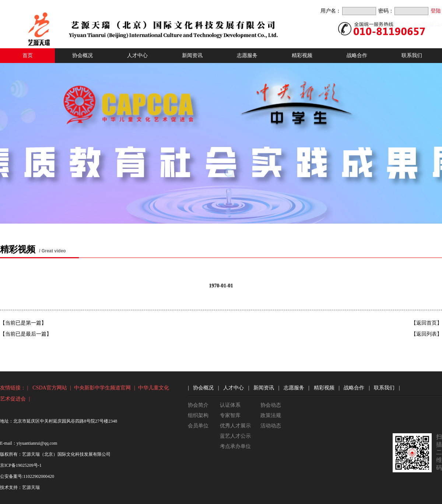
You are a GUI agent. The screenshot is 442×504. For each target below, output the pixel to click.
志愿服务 (247, 55)
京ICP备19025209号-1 (21, 465)
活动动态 (271, 426)
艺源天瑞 (31, 487)
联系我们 (412, 55)
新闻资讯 (192, 55)
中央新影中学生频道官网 (102, 388)
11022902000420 (39, 476)
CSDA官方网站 (50, 388)
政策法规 (271, 415)
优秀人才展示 (235, 426)
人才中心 (137, 55)
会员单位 (198, 426)
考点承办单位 (235, 446)
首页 (28, 55)
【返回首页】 (427, 323)
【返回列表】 (427, 334)
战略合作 (357, 55)
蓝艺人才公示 (235, 436)
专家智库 (230, 415)
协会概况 (83, 55)
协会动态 (271, 405)
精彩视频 (302, 55)
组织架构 (198, 415)
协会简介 (198, 405)
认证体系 (230, 405)
